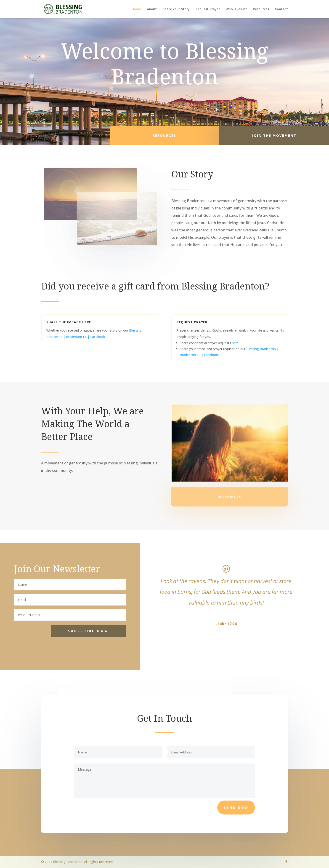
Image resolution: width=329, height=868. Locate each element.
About (152, 9)
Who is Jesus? (236, 9)
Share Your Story (176, 9)
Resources (261, 9)
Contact (281, 9)
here (235, 343)
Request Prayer (208, 9)
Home (136, 9)
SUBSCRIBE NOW (88, 631)
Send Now (236, 807)
